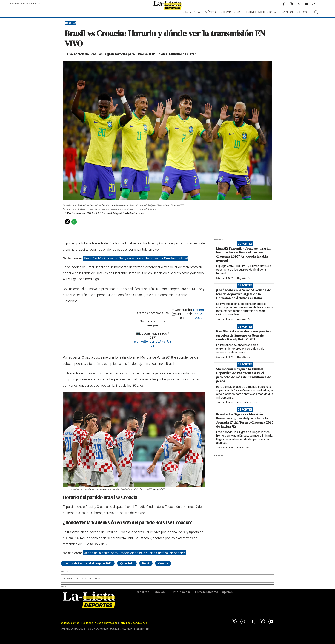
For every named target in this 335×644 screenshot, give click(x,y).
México (210, 12)
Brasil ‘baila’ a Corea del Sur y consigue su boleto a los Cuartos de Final (136, 258)
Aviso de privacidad (106, 623)
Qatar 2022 (127, 563)
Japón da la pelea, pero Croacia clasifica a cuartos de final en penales (135, 553)
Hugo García (244, 278)
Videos (302, 12)
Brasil (146, 563)
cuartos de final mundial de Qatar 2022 (88, 563)
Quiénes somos (70, 623)
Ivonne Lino (243, 448)
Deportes (189, 12)
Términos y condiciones (133, 623)
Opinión (287, 12)
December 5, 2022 (199, 314)
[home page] (167, 5)
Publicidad (87, 623)
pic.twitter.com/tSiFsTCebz (153, 343)
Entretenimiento (259, 12)
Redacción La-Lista (247, 402)
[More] (199, 12)
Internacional (231, 12)
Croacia (163, 563)
